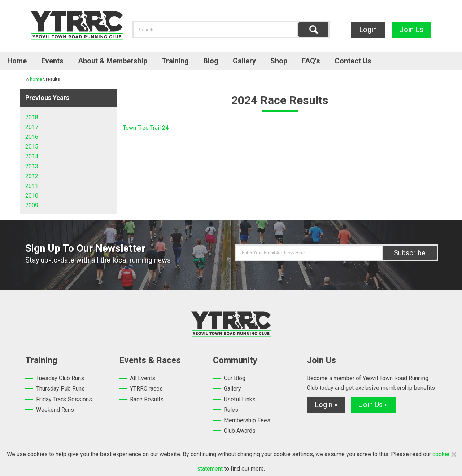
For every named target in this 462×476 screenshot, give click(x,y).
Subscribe (410, 253)
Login (368, 30)
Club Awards (240, 431)
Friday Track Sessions (64, 399)
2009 (32, 205)
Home (17, 61)
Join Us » (373, 405)
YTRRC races (146, 389)
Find (313, 30)
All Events (143, 378)
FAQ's (311, 61)
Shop (279, 61)
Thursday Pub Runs (60, 389)
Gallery (244, 61)
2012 (32, 176)
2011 (32, 186)
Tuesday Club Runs (60, 378)
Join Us (411, 30)
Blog (211, 61)
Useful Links (240, 399)
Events (52, 61)
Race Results (147, 399)
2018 (32, 117)
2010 (32, 196)
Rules (231, 410)
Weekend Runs (55, 410)
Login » (326, 405)
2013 (32, 166)
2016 (32, 137)
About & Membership (113, 61)
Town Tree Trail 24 (146, 128)
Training (175, 61)
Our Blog (235, 378)
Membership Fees (247, 420)
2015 (32, 147)
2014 (32, 156)
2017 (32, 127)
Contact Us (353, 61)
